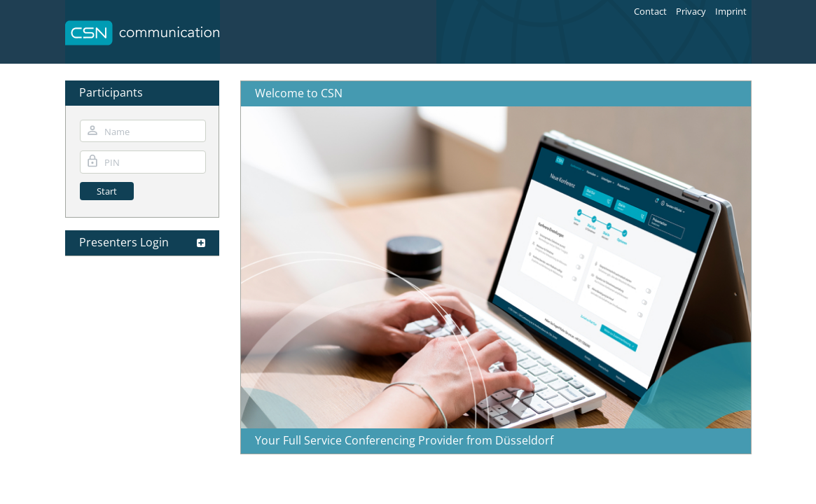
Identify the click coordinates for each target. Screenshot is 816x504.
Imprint (731, 11)
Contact (650, 11)
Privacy (691, 11)
